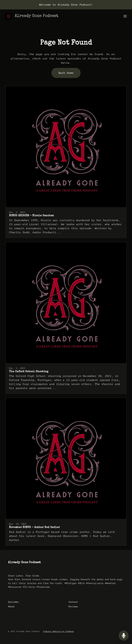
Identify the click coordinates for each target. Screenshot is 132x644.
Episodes (13, 602)
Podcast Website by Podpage (58, 631)
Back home (66, 73)
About (11, 607)
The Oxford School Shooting (29, 372)
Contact (73, 602)
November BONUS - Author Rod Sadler (34, 527)
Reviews (73, 607)
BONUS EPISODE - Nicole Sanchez (31, 216)
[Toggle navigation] (125, 16)
